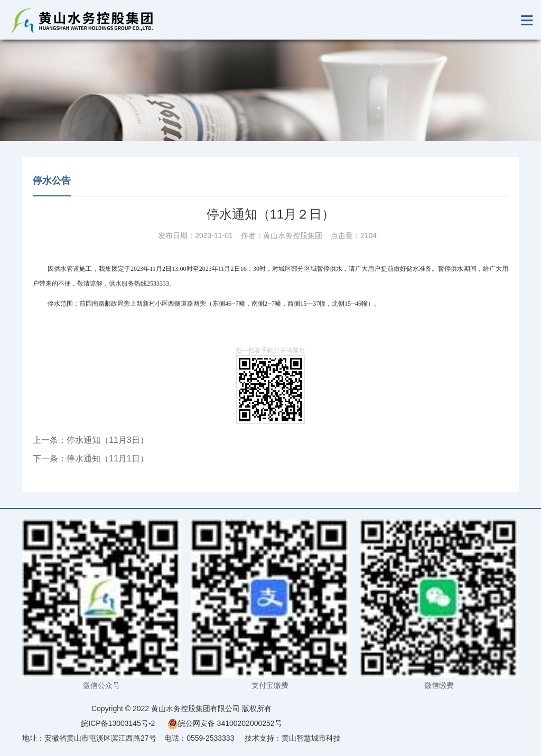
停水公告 (52, 181)
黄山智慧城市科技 (311, 738)
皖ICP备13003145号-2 (118, 723)
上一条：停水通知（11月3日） (91, 440)
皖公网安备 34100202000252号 (225, 723)
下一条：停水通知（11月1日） (91, 459)
